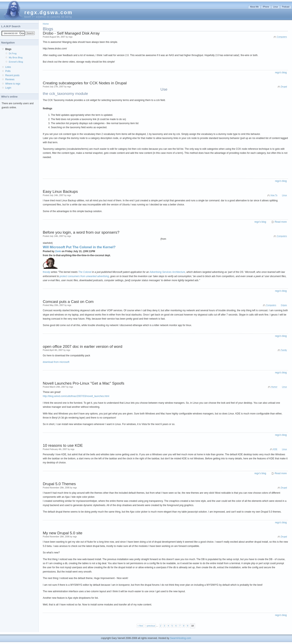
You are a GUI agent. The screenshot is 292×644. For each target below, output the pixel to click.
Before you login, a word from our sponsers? (81, 232)
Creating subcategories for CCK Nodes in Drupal (85, 83)
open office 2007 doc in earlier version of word (83, 346)
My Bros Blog (16, 57)
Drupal (284, 87)
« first (140, 626)
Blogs (8, 49)
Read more (281, 222)
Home (46, 24)
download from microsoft (56, 362)
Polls (8, 71)
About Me (254, 7)
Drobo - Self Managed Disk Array (71, 33)
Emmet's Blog (16, 62)
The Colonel (85, 272)
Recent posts (12, 75)
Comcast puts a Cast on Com (68, 302)
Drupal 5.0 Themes (59, 484)
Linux (276, 7)
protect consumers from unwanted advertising (84, 276)
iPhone (266, 7)
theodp (47, 272)
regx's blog (281, 73)
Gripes (284, 305)
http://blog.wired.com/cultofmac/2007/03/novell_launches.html (76, 396)
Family (284, 350)
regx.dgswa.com (48, 12)
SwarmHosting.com (180, 638)
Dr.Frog (13, 53)
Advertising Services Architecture (167, 272)
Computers (282, 37)
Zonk (58, 251)
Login (8, 88)
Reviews (10, 79)
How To (274, 195)
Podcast (286, 7)
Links (8, 67)
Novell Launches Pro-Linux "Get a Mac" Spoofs (84, 383)
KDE (275, 449)
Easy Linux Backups (60, 191)
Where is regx (13, 84)
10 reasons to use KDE (63, 445)
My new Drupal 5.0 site (63, 533)
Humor (274, 387)
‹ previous (150, 626)
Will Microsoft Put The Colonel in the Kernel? (79, 247)
